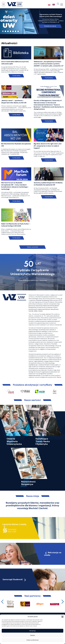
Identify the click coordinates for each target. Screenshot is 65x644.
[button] (62, 617)
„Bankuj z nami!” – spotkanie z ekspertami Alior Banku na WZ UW (14, 102)
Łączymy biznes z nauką (14, 524)
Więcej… (59, 377)
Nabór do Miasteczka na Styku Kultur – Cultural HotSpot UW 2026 (16, 225)
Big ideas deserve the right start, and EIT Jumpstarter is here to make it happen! (48, 146)
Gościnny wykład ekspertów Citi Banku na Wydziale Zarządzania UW (48, 184)
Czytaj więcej (16, 76)
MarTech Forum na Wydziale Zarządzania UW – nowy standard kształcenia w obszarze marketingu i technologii (15, 186)
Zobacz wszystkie (32, 247)
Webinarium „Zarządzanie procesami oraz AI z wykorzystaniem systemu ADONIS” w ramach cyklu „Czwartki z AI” (49, 64)
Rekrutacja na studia (53, 554)
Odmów (32, 635)
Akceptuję (32, 631)
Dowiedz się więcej (50, 26)
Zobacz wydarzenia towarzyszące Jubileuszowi (32, 280)
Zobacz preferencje (32, 640)
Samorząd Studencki (14, 579)
